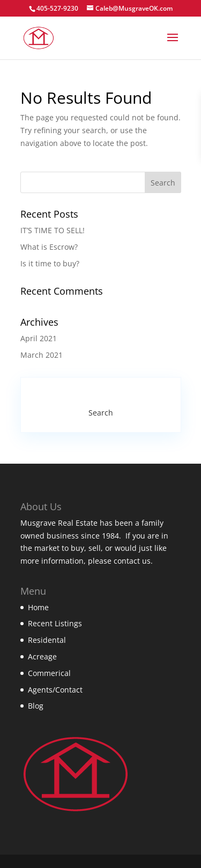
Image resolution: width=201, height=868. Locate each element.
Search (101, 413)
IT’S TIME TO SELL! (53, 230)
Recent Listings (55, 623)
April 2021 (39, 338)
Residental (47, 640)
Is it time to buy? (50, 263)
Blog (36, 706)
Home (38, 607)
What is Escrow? (49, 247)
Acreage (42, 656)
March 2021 (42, 355)
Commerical (49, 673)
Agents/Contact (55, 690)
